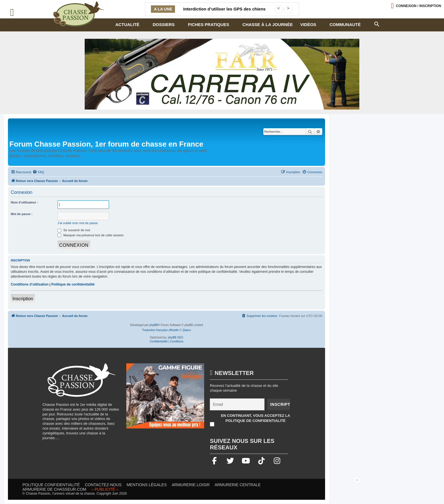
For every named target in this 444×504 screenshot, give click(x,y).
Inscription (23, 299)
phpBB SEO (176, 337)
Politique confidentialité (51, 485)
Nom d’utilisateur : (24, 202)
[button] (377, 23)
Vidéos (308, 24)
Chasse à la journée (268, 24)
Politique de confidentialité (73, 284)
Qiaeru (187, 330)
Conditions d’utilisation (30, 284)
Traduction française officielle (160, 330)
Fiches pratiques (209, 24)
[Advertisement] (222, 491)
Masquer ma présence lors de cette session (91, 235)
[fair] (222, 74)
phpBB (153, 325)
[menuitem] (38, 172)
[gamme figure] (165, 399)
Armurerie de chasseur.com (54, 489)
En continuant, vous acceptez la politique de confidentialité (255, 418)
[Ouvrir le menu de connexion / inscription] (416, 6)
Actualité (127, 24)
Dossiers (164, 24)
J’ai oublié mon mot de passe (78, 223)
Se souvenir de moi (74, 230)
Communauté (345, 24)
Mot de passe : (22, 214)
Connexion (419, 6)
